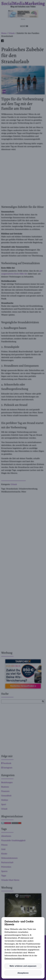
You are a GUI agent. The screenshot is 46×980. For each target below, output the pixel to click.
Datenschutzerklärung (14, 959)
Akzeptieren (23, 973)
